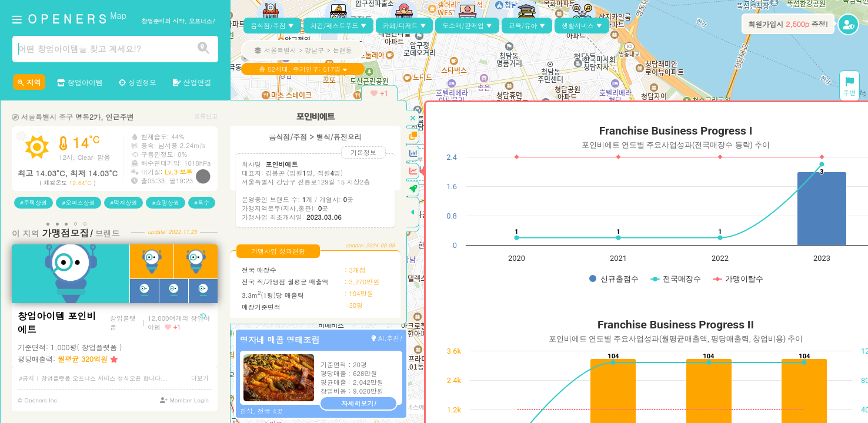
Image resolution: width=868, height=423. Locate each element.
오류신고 (206, 116)
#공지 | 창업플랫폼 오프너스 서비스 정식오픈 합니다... (93, 378)
